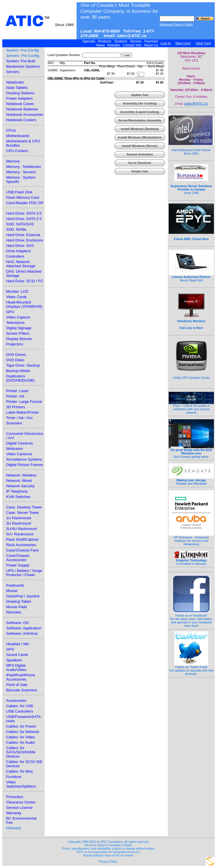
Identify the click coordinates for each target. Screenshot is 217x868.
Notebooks (15, 82)
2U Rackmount (19, 523)
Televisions (15, 323)
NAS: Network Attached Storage (21, 264)
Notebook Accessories (25, 115)
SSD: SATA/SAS (20, 224)
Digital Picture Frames (25, 465)
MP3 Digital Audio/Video (16, 668)
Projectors (15, 344)
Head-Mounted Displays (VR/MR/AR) (24, 304)
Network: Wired (19, 481)
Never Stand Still (191, 277)
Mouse (12, 591)
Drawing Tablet (19, 601)
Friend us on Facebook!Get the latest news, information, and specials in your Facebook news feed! (191, 619)
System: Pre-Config (23, 50)
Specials (89, 41)
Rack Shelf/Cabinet (22, 539)
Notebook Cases (20, 104)
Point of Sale (17, 685)
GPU (10, 312)
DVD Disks (15, 360)
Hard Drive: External (23, 235)
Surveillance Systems (24, 459)
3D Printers (16, 407)
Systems (121, 41)
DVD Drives (16, 355)
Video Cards (17, 297)
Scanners (14, 423)
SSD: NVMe (16, 229)
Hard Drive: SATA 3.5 (24, 213)
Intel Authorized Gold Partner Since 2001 (191, 149)
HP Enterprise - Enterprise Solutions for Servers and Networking (191, 539)
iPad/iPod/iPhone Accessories (21, 677)
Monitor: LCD (17, 291)
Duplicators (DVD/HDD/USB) (20, 378)
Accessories (16, 701)
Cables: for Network (23, 732)
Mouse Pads (17, 607)
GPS (10, 649)
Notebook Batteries (22, 109)
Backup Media (18, 371)
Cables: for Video (21, 737)
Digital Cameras (20, 443)
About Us (151, 45)
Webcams (15, 449)
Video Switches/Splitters (21, 784)
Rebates (114, 45)
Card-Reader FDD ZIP (25, 203)
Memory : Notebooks (24, 167)
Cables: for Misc (20, 771)
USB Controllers (20, 711)
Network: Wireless (21, 475)
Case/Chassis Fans (23, 550)
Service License (19, 808)
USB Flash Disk (19, 192)
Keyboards (15, 585)
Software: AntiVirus (22, 633)
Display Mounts (19, 339)
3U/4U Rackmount (22, 529)
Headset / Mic (18, 644)
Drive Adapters (19, 251)
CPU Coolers (17, 151)
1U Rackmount (19, 518)
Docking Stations (20, 93)
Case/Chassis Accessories (18, 558)
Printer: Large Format (24, 402)
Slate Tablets (17, 88)
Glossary (14, 828)
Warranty (14, 813)
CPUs (11, 130)
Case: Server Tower (23, 513)
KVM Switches (18, 497)
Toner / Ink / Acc (20, 418)
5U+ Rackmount (20, 534)
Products (105, 41)
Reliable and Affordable (191, 480)
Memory (13, 161)
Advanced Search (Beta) (176, 24)
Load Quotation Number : (65, 55)
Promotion (15, 797)
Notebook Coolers (21, 120)
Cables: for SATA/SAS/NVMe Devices (21, 752)
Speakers (14, 660)
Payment (151, 41)
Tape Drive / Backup (23, 365)
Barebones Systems (23, 66)
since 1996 (191, 186)
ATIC (40, 21)
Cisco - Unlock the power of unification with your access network (191, 408)
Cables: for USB (20, 706)
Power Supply (18, 565)
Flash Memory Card (23, 197)
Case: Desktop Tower (24, 507)
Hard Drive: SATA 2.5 (24, 219)
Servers (136, 41)
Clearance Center (21, 802)
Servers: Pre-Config (23, 56)
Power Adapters (19, 98)
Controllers (15, 256)
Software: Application (24, 628)
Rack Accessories (21, 545)
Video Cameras (19, 454)
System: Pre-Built (21, 61)
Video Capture (18, 317)
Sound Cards (17, 655)
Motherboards (18, 136)
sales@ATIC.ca (196, 104)
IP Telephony (17, 491)
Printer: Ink (15, 396)
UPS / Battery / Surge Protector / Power (24, 573)
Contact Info (132, 45)
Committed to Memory (191, 561)
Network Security (20, 486)
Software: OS (17, 623)
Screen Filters (18, 333)
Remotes (14, 612)
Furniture (14, 777)
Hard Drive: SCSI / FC (25, 281)
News (100, 45)
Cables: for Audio (21, 742)
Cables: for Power (21, 726)
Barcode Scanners (22, 690)
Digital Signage (19, 328)
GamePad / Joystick (23, 596)
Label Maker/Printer (23, 412)
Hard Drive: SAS (20, 246)
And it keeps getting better (191, 452)
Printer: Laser (18, 391)
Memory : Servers (21, 172)
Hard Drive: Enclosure (25, 240)
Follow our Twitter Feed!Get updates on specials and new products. (191, 669)
